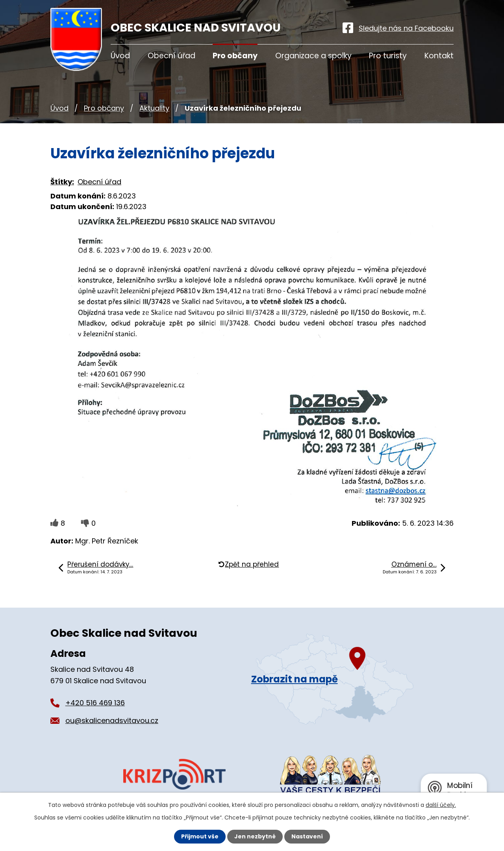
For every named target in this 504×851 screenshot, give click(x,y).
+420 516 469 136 (95, 703)
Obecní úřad (171, 56)
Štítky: (62, 182)
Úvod (59, 108)
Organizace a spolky (313, 56)
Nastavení (307, 836)
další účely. (441, 805)
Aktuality (154, 108)
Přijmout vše (200, 836)
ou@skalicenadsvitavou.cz (112, 720)
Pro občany (104, 108)
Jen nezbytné (255, 836)
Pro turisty (388, 56)
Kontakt (439, 56)
